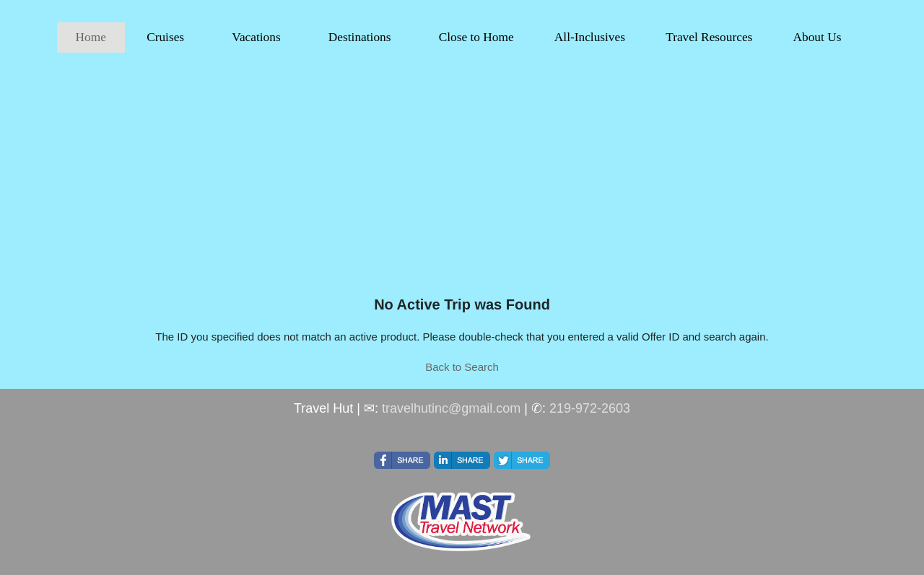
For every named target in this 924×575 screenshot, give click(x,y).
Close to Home (476, 37)
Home (91, 37)
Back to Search (462, 367)
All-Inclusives (590, 37)
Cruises (165, 37)
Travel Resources (709, 37)
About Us (817, 37)
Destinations (360, 37)
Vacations (256, 37)
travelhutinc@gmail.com (451, 408)
